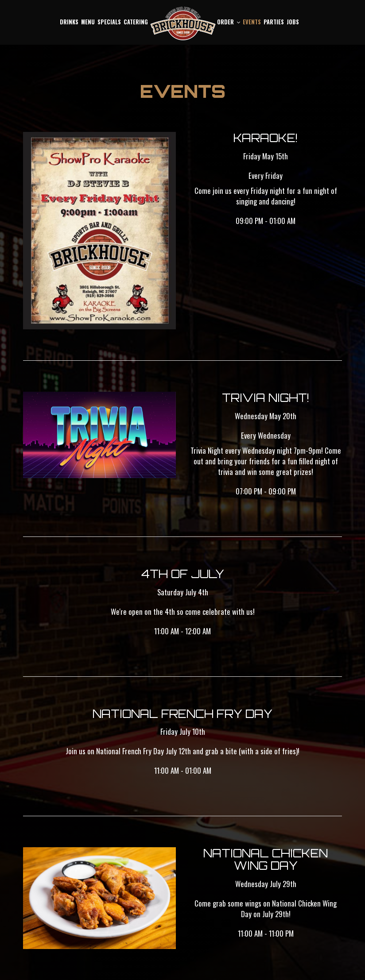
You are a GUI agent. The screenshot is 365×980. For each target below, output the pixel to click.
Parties (274, 22)
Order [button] (229, 22)
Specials (109, 22)
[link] (182, 24)
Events (252, 22)
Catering (136, 22)
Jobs (293, 22)
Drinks (69, 22)
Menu (88, 22)
